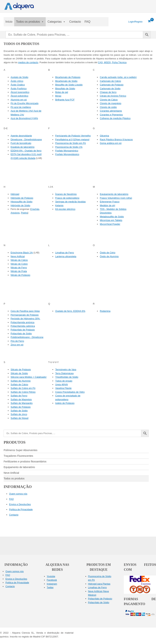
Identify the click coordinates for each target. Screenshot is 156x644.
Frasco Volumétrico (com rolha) (116, 198)
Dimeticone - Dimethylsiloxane (26, 139)
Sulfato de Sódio (19, 411)
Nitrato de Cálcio (19, 260)
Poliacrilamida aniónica (22, 322)
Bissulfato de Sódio (65, 89)
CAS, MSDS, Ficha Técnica (112, 62)
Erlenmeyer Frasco (110, 202)
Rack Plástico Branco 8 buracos (116, 139)
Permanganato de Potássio (25, 315)
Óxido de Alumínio (109, 256)
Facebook (52, 580)
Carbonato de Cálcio (110, 81)
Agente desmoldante (21, 136)
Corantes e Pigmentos (111, 115)
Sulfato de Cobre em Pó (23, 388)
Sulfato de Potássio (21, 407)
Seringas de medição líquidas (70, 202)
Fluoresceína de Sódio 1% (69, 147)
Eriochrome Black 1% (22, 253)
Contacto (75, 22)
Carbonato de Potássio (112, 85)
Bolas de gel (62, 92)
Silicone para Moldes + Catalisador (28, 377)
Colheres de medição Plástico (115, 118)
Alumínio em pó (19, 100)
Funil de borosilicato (21, 143)
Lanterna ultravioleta (66, 256)
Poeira (24, 213)
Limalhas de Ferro (65, 253)
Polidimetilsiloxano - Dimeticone (27, 337)
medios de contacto (28, 62)
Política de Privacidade (21, 509)
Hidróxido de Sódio (20, 205)
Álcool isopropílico (20, 92)
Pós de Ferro (17, 341)
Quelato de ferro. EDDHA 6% (70, 311)
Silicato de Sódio (19, 373)
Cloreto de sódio (108, 107)
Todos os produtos (30, 22)
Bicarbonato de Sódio (66, 81)
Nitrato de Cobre (19, 264)
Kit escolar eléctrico (65, 209)
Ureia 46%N (61, 384)
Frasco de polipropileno (67, 198)
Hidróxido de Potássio (22, 198)
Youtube (51, 576)
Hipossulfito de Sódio (21, 202)
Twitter (50, 587)
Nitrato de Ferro (19, 268)
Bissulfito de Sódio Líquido (69, 85)
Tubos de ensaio (64, 381)
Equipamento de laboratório (114, 194)
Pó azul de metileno (21, 107)
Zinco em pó (17, 345)
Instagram (52, 584)
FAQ (87, 22)
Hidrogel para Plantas (99, 584)
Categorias (57, 22)
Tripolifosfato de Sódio (67, 377)
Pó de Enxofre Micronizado (24, 103)
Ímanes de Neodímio (66, 194)
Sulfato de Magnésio (21, 399)
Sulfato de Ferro (19, 396)
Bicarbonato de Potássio (68, 77)
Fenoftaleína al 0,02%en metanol (72, 139)
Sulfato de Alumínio (21, 381)
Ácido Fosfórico (19, 89)
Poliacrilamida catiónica (23, 326)
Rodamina (105, 311)
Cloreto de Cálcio (109, 100)
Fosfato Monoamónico (67, 151)
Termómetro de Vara (66, 370)
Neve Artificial (18, 256)
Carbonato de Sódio (110, 89)
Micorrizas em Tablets (111, 220)
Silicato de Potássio (21, 370)
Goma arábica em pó (111, 143)
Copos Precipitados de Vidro (70, 392)
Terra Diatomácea (64, 373)
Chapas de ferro (108, 92)
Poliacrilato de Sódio (21, 334)
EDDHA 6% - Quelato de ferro (26, 151)
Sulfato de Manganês (22, 403)
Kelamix (59, 205)
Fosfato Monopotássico (67, 154)
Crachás (35, 209)
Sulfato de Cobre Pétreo (23, 392)
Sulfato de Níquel (19, 418)
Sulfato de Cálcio (19, 384)
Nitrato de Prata (19, 271)
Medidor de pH (107, 205)
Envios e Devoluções (20, 504)
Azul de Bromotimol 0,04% (24, 118)
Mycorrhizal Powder (110, 224)
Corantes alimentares (111, 111)
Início (9, 22)
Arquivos (15, 213)
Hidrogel (15, 194)
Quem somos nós (18, 494)
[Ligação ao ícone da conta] (135, 22)
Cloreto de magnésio (110, 103)
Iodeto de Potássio (65, 403)
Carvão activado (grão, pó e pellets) (118, 77)
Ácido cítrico (17, 81)
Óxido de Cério (107, 253)
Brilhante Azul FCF (65, 100)
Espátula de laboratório (22, 147)
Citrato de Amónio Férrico (113, 96)
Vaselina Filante (63, 388)
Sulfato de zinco (19, 414)
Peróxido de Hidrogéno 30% (25, 319)
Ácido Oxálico (18, 85)
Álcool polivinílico (19, 96)
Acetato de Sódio (19, 77)
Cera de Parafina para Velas (25, 311)
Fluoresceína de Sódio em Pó (70, 143)
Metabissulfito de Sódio (112, 217)
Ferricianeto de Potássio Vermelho (73, 136)
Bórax (58, 96)
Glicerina (104, 136)
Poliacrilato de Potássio (23, 330)
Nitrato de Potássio (20, 275)
